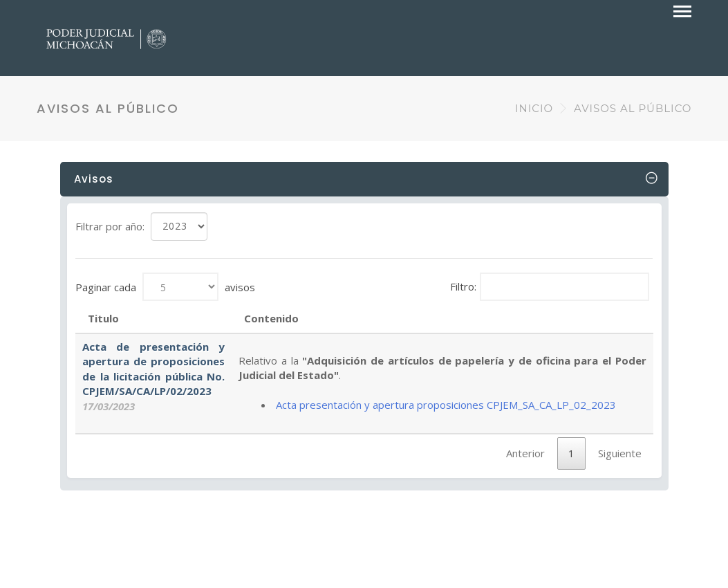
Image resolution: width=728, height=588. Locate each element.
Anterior (525, 453)
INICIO (534, 108)
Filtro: (550, 287)
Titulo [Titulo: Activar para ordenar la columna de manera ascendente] (103, 318)
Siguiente (620, 453)
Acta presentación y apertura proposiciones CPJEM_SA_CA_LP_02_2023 (446, 405)
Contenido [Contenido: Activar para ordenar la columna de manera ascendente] (271, 318)
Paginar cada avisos (165, 287)
